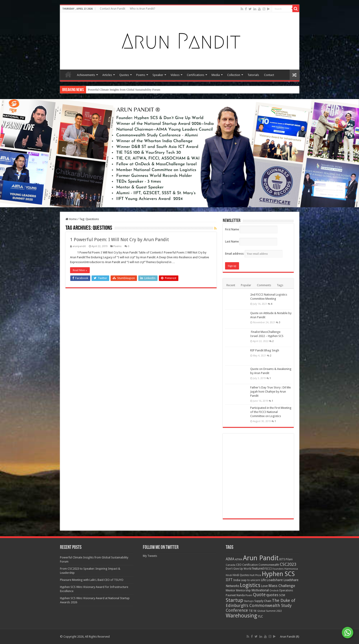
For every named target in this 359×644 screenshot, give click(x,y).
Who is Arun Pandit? (142, 9)
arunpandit (79, 246)
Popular (246, 285)
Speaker (158, 75)
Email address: (254, 254)
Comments (264, 285)
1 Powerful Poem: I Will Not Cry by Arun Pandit (120, 240)
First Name (232, 229)
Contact (269, 75)
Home (68, 74)
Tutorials (253, 75)
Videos (175, 75)
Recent (231, 285)
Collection (234, 75)
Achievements (86, 75)
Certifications (196, 75)
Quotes (124, 75)
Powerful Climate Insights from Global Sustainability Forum (124, 90)
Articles (107, 75)
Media (216, 75)
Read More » (80, 270)
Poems (141, 75)
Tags (280, 285)
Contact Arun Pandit (113, 9)
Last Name (232, 241)
